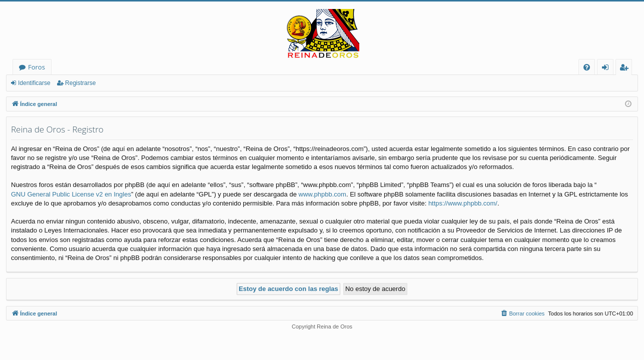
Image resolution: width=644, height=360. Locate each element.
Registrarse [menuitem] (626, 69)
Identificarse (34, 83)
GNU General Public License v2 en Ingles (71, 194)
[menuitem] (587, 67)
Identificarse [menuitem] (608, 69)
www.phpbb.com (323, 194)
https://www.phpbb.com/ (463, 203)
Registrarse (80, 83)
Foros (37, 67)
